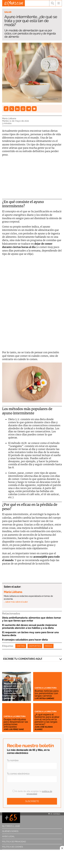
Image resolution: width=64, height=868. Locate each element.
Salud (8, 12)
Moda (49, 646)
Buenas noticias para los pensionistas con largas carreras (47, 693)
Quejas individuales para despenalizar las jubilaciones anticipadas (16, 723)
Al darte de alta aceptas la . (32, 792)
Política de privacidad (14, 842)
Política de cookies (13, 847)
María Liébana (9, 118)
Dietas (21, 646)
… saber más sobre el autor (16, 602)
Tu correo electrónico (18, 774)
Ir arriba (54, 814)
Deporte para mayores (12, 679)
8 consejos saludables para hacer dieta (25, 640)
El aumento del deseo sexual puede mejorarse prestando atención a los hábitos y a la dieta (30, 626)
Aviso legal (8, 836)
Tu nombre (13, 760)
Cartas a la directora (46, 688)
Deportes (35, 646)
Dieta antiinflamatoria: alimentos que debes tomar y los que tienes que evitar (32, 619)
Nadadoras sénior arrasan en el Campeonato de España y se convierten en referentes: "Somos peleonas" (15, 691)
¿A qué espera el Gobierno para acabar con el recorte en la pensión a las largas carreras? (47, 719)
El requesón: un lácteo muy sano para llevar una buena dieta (30, 634)
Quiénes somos (10, 831)
